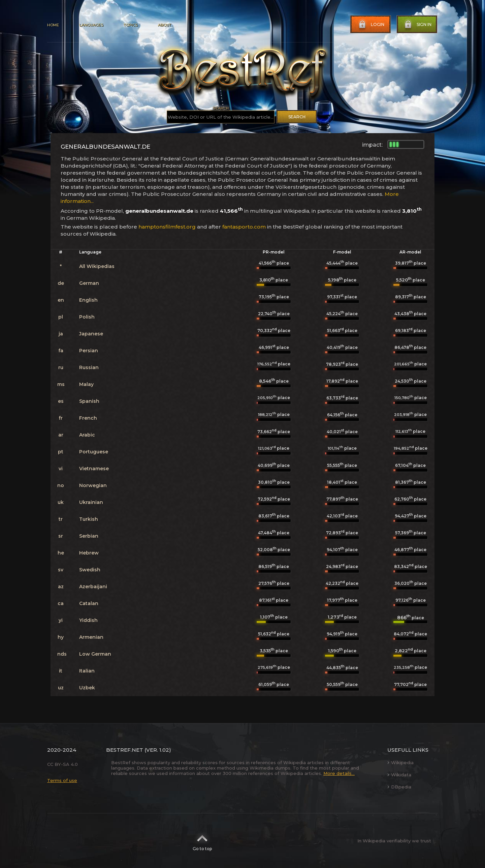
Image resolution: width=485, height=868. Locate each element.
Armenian (91, 637)
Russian (89, 367)
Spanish (89, 401)
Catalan (89, 603)
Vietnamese (94, 469)
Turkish (89, 519)
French (88, 418)
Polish (87, 317)
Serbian (89, 536)
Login (371, 25)
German (89, 283)
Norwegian (93, 485)
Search (297, 117)
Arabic (87, 435)
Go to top (202, 841)
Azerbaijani (93, 587)
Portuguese (94, 452)
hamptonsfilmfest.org (167, 227)
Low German (95, 654)
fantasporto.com (244, 227)
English (88, 300)
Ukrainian (91, 502)
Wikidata (399, 775)
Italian (87, 671)
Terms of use (62, 780)
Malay (86, 384)
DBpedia (399, 787)
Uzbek (87, 688)
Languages (91, 25)
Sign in (417, 25)
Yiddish (88, 620)
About (164, 25)
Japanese (91, 334)
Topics (130, 25)
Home (53, 25)
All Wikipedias (97, 266)
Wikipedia (400, 762)
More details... (339, 773)
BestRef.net (125, 750)
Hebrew (89, 553)
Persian (89, 351)
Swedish (90, 570)
